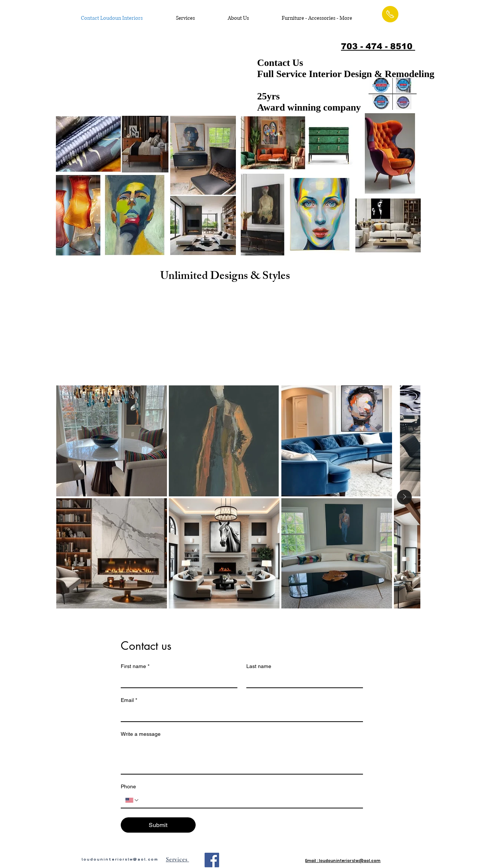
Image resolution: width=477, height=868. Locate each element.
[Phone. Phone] (249, 800)
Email (129, 700)
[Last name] (302, 680)
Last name (259, 666)
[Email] (240, 714)
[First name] (177, 680)
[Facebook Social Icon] (212, 860)
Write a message (141, 734)
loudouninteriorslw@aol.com (120, 859)
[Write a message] (242, 757)
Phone (128, 786)
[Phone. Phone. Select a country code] (132, 800)
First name (135, 666)
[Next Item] (404, 497)
